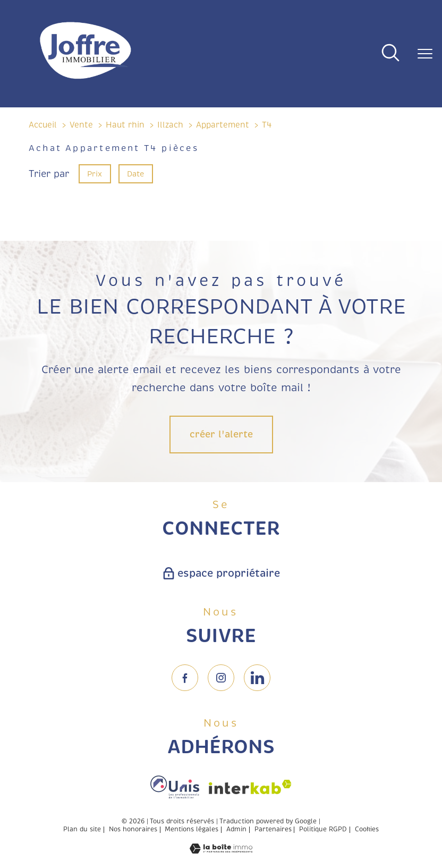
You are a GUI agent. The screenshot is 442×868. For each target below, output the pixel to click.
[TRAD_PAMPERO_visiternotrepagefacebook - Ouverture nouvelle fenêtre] (185, 678)
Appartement (223, 125)
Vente (81, 125)
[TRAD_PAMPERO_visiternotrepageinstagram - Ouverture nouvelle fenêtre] (221, 678)
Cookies (367, 830)
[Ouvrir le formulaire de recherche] (390, 54)
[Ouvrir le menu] (425, 54)
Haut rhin (125, 125)
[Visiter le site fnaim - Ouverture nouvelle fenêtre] (175, 787)
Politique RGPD (323, 829)
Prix (95, 173)
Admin (236, 829)
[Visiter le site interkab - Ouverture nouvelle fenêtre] (250, 787)
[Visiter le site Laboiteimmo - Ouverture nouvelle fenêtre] (221, 850)
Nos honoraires (133, 829)
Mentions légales (192, 829)
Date (136, 173)
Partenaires (273, 829)
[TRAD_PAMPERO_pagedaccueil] (86, 80)
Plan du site (82, 829)
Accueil (43, 125)
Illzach (170, 125)
